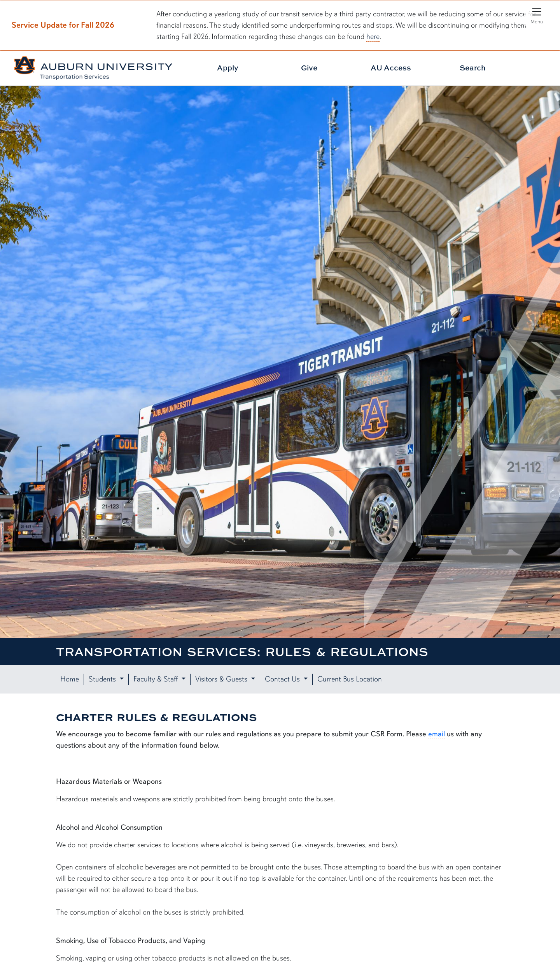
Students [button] (103, 679)
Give (309, 68)
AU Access (391, 68)
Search (473, 68)
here (373, 37)
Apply (228, 68)
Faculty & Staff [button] (157, 679)
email (437, 734)
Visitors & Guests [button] (222, 679)
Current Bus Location (350, 679)
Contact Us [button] (283, 679)
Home (70, 679)
